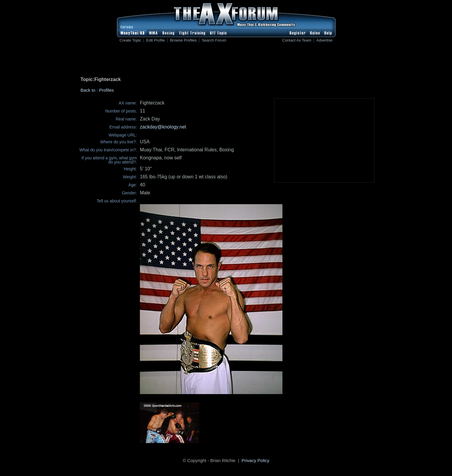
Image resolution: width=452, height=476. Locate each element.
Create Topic (131, 40)
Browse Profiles (183, 40)
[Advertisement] (226, 61)
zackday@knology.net (163, 127)
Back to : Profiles (97, 90)
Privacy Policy (256, 460)
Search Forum (214, 40)
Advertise (324, 40)
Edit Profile (155, 40)
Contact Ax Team (297, 40)
